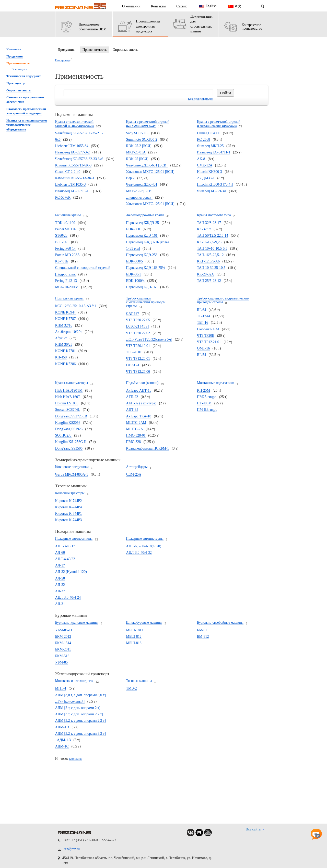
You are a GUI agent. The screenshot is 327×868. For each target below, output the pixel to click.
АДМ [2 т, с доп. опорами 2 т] (78, 708)
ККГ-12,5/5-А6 (208, 261)
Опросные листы (126, 50)
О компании (131, 6)
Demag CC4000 (209, 133)
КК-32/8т (204, 229)
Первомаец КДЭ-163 (142, 287)
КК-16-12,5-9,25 (209, 242)
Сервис (182, 6)
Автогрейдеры (137, 467)
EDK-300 (133, 229)
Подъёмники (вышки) (142, 383)
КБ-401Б (62, 261)
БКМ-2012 (63, 637)
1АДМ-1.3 (63, 740)
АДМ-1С (62, 746)
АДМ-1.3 (62, 727)
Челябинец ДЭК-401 (142, 184)
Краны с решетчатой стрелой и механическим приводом (219, 124)
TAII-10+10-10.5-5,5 (212, 249)
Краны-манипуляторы (72, 383)
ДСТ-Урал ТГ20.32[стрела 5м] (149, 339)
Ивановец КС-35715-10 (73, 191)
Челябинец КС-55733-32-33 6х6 (79, 159)
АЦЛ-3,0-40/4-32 (139, 553)
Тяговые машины (139, 681)
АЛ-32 (60, 585)
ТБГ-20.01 (134, 352)
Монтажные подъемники (215, 383)
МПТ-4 (61, 688)
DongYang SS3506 (69, 448)
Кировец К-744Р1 (68, 514)
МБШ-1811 (135, 630)
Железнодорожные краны (145, 215)
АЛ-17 (60, 565)
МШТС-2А (135, 429)
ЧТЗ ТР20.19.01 (138, 346)
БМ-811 (203, 630)
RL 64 (201, 310)
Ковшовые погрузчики (72, 467)
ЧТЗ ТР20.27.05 (138, 320)
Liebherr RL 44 (208, 329)
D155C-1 (133, 365)
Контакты (158, 6)
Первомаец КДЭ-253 (142, 255)
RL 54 (201, 355)
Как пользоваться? (201, 99)
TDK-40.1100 (65, 223)
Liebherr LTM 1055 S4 (72, 146)
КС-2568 (203, 140)
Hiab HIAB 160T (68, 397)
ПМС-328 (134, 442)
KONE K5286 (66, 364)
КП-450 (61, 357)
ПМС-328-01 (136, 435)
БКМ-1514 (63, 643)
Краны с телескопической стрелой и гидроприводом (74, 124)
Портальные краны (69, 298)
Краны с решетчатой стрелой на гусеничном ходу (148, 124)
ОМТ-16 (203, 348)
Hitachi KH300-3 (209, 172)
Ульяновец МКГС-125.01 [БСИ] (150, 204)
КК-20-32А (205, 274)
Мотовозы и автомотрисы (74, 681)
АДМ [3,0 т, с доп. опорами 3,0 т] (80, 695)
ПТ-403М (204, 403)
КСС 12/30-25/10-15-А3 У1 (76, 306)
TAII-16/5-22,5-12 (210, 255)
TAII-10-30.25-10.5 (211, 268)
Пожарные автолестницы (74, 539)
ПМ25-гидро (207, 397)
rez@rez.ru (72, 849)
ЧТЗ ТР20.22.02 (138, 333)
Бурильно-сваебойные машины (220, 623)
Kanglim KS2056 (68, 423)
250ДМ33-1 (206, 178)
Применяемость (94, 50)
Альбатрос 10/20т (69, 332)
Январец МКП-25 (210, 146)
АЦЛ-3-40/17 (65, 546)
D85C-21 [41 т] (138, 326)
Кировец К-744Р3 (68, 520)
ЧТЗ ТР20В (206, 336)
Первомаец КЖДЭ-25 (143, 223)
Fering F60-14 (66, 249)
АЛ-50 (60, 578)
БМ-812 (203, 637)
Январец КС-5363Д (212, 191)
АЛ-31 (60, 604)
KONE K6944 (66, 312)
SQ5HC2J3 (63, 435)
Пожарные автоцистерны (145, 539)
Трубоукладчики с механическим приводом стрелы (146, 302)
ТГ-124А (204, 316)
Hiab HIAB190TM (69, 390)
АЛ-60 (60, 553)
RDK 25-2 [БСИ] (139, 146)
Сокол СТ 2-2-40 (68, 172)
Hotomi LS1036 (67, 403)
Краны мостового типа (214, 215)
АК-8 (201, 159)
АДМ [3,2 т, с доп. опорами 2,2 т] (80, 721)
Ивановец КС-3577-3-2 (72, 152)
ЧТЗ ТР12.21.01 (209, 342)
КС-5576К (63, 197)
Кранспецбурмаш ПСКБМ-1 (148, 448)
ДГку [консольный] (70, 701)
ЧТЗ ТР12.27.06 (138, 372)
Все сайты (255, 830)
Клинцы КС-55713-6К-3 (73, 165)
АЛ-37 (60, 591)
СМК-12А (205, 165)
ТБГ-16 (202, 323)
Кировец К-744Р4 (68, 507)
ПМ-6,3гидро (207, 410)
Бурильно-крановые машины (77, 623)
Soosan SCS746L (68, 410)
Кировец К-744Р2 (68, 501)
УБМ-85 (61, 662)
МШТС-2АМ (136, 423)
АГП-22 (132, 397)
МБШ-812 (134, 637)
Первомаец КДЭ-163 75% (146, 268)
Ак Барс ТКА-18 (139, 416)
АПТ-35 (132, 410)
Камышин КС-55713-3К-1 (75, 178)
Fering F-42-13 (66, 281)
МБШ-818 (134, 643)
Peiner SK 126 (66, 229)
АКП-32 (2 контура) (141, 403)
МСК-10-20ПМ (67, 287)
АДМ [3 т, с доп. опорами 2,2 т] (79, 714)
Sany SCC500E (137, 133)
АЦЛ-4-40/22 (65, 559)
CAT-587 (133, 314)
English (207, 6)
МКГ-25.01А (136, 152)
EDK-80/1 (134, 274)
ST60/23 (61, 236)
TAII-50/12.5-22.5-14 (213, 236)
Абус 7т (61, 338)
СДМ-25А (134, 474)
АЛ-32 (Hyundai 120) (71, 572)
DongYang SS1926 (69, 429)
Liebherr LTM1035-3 (71, 184)
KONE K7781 (66, 351)
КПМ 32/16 (64, 325)
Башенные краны (68, 215)
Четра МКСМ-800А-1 (72, 474)
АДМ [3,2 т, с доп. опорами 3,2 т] (80, 734)
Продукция (66, 50)
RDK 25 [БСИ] (137, 159)
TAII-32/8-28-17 (209, 223)
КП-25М (203, 390)
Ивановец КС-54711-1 (214, 152)
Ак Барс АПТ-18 (139, 390)
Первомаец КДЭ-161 (142, 236)
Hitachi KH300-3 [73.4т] (215, 184)
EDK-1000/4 (135, 281)
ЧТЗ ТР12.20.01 (138, 359)
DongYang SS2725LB (71, 416)
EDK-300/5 (135, 261)
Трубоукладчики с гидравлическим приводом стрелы (223, 300)
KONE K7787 (66, 319)
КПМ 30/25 (64, 345)
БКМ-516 (62, 656)
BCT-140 (62, 242)
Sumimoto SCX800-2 (142, 140)
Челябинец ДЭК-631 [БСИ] (147, 165)
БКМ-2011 (63, 649)
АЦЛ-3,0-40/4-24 (68, 598)
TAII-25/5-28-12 (209, 281)
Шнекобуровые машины (144, 623)
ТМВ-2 (132, 688)
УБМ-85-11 (64, 630)
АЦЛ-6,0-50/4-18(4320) (144, 546)
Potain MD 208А (67, 255)
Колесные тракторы (70, 493)
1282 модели (76, 759)
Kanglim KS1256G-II (71, 442)
